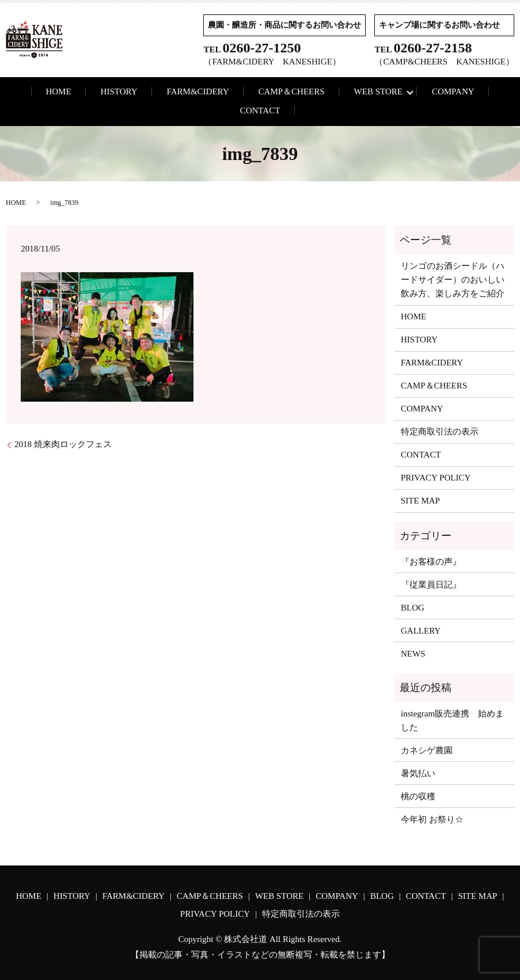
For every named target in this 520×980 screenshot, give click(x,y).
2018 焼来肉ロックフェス (63, 444)
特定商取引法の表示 (440, 432)
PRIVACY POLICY (436, 478)
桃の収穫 (418, 796)
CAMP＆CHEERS (292, 91)
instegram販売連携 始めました (452, 720)
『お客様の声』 (431, 562)
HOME (58, 91)
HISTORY (119, 91)
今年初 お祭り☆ (432, 819)
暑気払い (418, 773)
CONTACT (260, 110)
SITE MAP (420, 501)
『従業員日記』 (431, 585)
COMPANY (453, 91)
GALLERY (421, 631)
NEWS (413, 654)
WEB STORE (378, 91)
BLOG (413, 608)
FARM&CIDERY (198, 91)
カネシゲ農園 (427, 750)
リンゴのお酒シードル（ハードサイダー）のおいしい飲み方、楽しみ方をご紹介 (453, 280)
